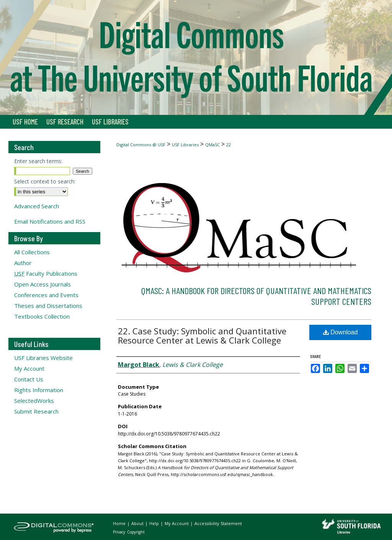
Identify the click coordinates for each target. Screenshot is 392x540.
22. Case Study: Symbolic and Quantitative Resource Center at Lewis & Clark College (202, 335)
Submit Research (36, 411)
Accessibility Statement (218, 523)
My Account (29, 368)
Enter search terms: (38, 161)
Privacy (120, 532)
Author (23, 263)
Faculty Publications (46, 273)
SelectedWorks (34, 401)
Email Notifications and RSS (50, 221)
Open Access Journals (42, 284)
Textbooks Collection (42, 316)
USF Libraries (185, 145)
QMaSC (212, 145)
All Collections (32, 252)
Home (120, 523)
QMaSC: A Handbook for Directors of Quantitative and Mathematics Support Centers (256, 296)
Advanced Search (37, 206)
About (138, 523)
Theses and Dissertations (48, 306)
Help (155, 523)
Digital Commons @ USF (141, 145)
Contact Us (29, 379)
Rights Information (39, 390)
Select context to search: (45, 181)
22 (229, 145)
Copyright (136, 532)
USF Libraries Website (43, 358)
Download (341, 332)
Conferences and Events (46, 295)
